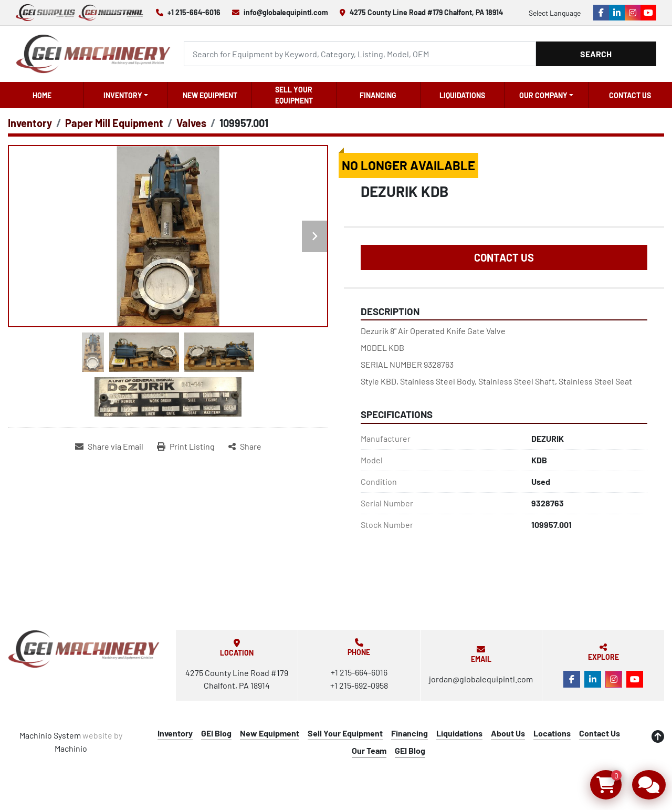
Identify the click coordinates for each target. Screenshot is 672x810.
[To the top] (658, 736)
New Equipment (210, 95)
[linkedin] (617, 13)
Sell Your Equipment (294, 95)
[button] (126, 95)
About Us (508, 733)
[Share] (245, 446)
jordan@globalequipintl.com (481, 679)
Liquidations (462, 95)
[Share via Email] (109, 446)
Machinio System (50, 735)
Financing (378, 95)
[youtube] (648, 13)
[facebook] (601, 13)
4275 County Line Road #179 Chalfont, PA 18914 (426, 12)
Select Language (555, 13)
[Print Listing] (186, 446)
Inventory (123, 95)
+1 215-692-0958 (359, 685)
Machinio (71, 748)
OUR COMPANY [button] (543, 95)
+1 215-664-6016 (194, 12)
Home (42, 95)
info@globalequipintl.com (286, 12)
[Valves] (191, 123)
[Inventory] (30, 123)
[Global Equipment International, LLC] (84, 649)
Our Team (369, 750)
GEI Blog (216, 733)
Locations (552, 733)
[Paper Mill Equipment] (114, 123)
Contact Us (630, 95)
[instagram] (633, 13)
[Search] (360, 54)
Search (596, 54)
